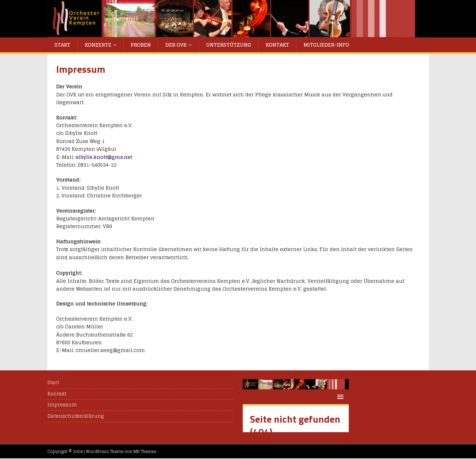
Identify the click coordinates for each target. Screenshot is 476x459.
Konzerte (98, 45)
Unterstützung (229, 45)
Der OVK (176, 45)
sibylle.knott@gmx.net (104, 157)
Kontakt (277, 45)
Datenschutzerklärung (75, 416)
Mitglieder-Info (326, 45)
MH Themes (145, 451)
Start (62, 45)
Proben (141, 45)
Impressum (62, 405)
